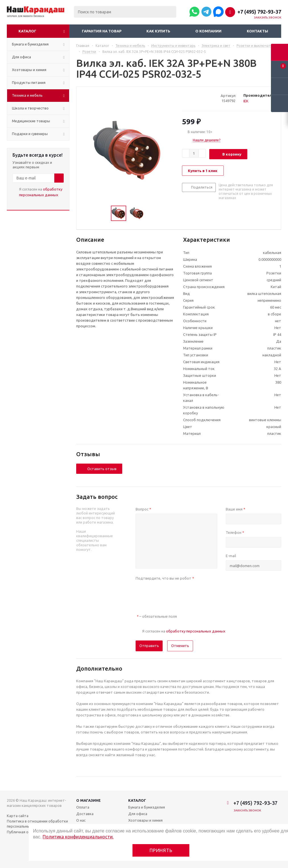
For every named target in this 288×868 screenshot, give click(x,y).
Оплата (83, 807)
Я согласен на (41, 192)
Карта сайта (18, 816)
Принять (161, 850)
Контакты (257, 31)
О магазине (88, 800)
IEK (246, 101)
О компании (208, 31)
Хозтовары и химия (145, 820)
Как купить (158, 31)
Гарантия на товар (102, 31)
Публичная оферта (23, 832)
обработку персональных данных (196, 631)
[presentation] (179, 594)
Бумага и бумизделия (147, 807)
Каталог (27, 31)
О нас (81, 820)
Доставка (85, 814)
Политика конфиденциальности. (78, 837)
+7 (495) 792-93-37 (259, 12)
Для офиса (138, 814)
